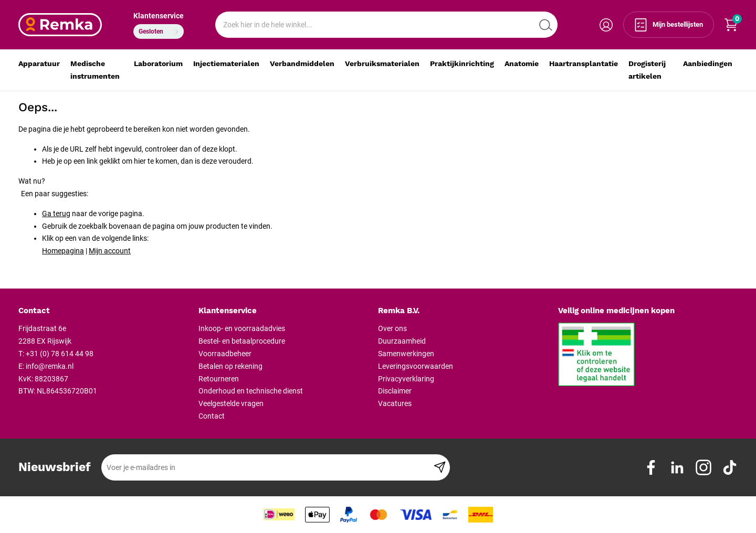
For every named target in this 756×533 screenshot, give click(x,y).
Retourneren (219, 379)
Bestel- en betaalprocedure (242, 341)
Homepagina (63, 251)
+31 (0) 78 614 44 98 (60, 354)
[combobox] (386, 25)
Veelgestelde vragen (231, 403)
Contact (212, 416)
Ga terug (56, 214)
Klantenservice (159, 16)
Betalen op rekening (230, 366)
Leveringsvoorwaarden (416, 366)
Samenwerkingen (406, 354)
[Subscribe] (440, 467)
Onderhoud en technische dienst (251, 391)
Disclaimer (395, 391)
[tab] (104, 311)
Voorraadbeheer (225, 354)
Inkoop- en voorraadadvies (242, 328)
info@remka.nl (50, 366)
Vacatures (395, 403)
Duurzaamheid (402, 341)
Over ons (392, 328)
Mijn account (110, 251)
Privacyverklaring (406, 379)
